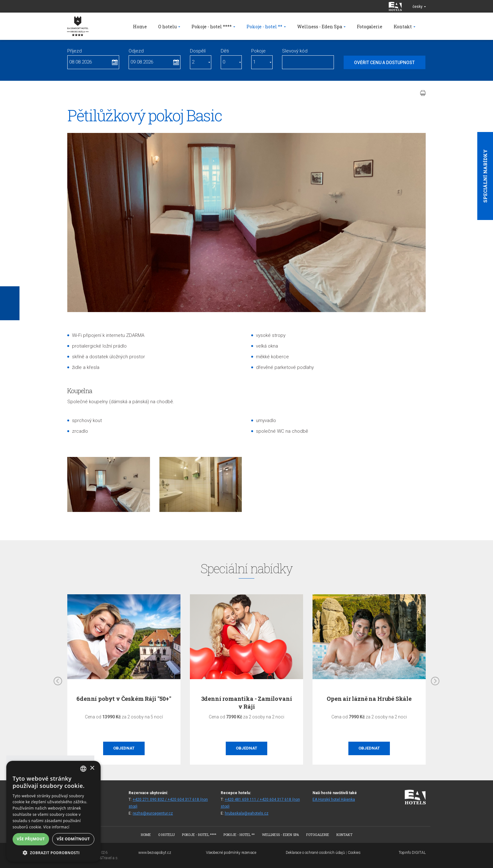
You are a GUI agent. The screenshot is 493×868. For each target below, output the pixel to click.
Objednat (124, 748)
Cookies (354, 853)
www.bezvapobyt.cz (155, 853)
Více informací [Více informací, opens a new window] (56, 827)
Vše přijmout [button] (31, 839)
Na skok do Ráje (124, 699)
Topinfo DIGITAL (412, 853)
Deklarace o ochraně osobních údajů (315, 853)
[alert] (53, 811)
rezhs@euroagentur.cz (153, 813)
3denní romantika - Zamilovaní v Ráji (369, 703)
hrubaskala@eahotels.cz (247, 813)
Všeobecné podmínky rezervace (231, 853)
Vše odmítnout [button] (73, 839)
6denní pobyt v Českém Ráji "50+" (246, 699)
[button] (53, 852)
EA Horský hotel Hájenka (334, 799)
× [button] (92, 768)
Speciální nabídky (485, 176)
